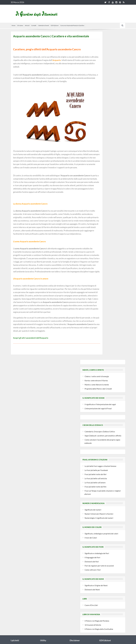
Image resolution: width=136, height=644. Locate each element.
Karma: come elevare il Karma (96, 380)
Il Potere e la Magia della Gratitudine (99, 629)
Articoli (27, 25)
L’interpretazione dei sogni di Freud (98, 408)
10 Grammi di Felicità (93, 625)
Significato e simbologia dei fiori (97, 553)
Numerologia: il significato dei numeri (99, 518)
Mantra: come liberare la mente (97, 385)
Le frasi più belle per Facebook (96, 470)
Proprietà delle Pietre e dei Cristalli (98, 389)
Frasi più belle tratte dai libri (96, 474)
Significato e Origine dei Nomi (96, 585)
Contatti (34, 25)
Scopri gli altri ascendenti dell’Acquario (31, 338)
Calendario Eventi (43, 25)
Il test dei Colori (91, 538)
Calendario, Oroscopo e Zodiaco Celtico (100, 432)
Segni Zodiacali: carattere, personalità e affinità (103, 436)
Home (13, 25)
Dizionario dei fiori (92, 562)
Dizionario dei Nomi (92, 590)
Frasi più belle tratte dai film (95, 487)
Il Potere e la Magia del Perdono (97, 621)
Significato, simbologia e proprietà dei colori (101, 534)
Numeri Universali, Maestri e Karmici (99, 514)
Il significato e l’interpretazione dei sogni (100, 404)
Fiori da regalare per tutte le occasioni (99, 566)
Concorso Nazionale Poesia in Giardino (72, 25)
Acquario (57, 60)
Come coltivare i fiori (93, 570)
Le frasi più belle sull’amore (95, 483)
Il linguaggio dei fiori (92, 557)
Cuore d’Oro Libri (91, 605)
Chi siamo (20, 25)
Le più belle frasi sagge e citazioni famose (100, 466)
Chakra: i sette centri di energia (97, 376)
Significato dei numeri (93, 510)
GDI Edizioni (55, 25)
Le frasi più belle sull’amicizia (96, 478)
